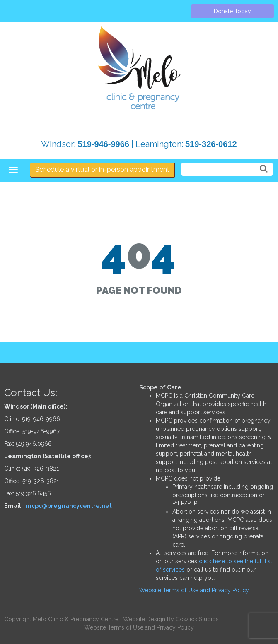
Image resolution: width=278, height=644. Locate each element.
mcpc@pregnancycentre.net (69, 506)
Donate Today (232, 11)
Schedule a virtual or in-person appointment (102, 169)
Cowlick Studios (197, 619)
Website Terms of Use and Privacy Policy (194, 590)
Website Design (144, 619)
